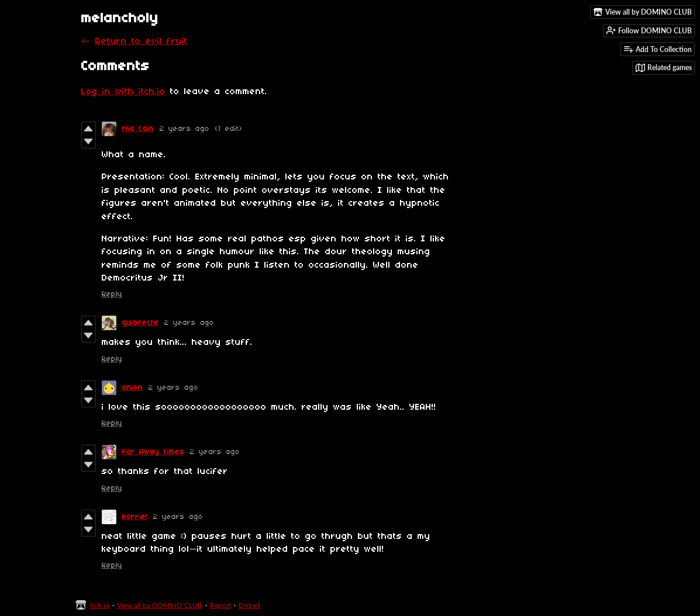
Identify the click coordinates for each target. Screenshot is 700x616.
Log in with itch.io (123, 92)
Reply (112, 294)
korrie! (135, 517)
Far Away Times (153, 452)
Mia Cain (138, 129)
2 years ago (185, 129)
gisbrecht (140, 323)
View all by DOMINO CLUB (160, 605)
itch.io (100, 605)
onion (132, 388)
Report (220, 605)
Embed (249, 605)
